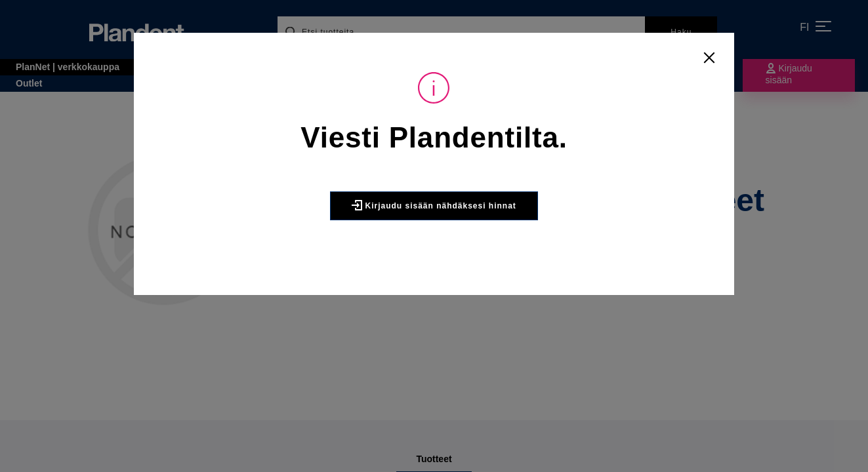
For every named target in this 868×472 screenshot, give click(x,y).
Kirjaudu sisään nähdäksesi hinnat (434, 205)
